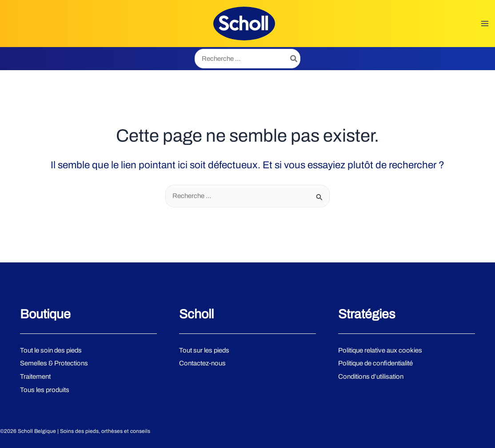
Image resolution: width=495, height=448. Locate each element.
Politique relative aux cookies (380, 350)
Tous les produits (45, 390)
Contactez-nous (202, 364)
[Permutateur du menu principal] (486, 24)
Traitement (35, 377)
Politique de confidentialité (376, 364)
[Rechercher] (294, 60)
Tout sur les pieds (205, 350)
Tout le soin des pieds (52, 350)
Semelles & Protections (54, 364)
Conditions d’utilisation (371, 377)
